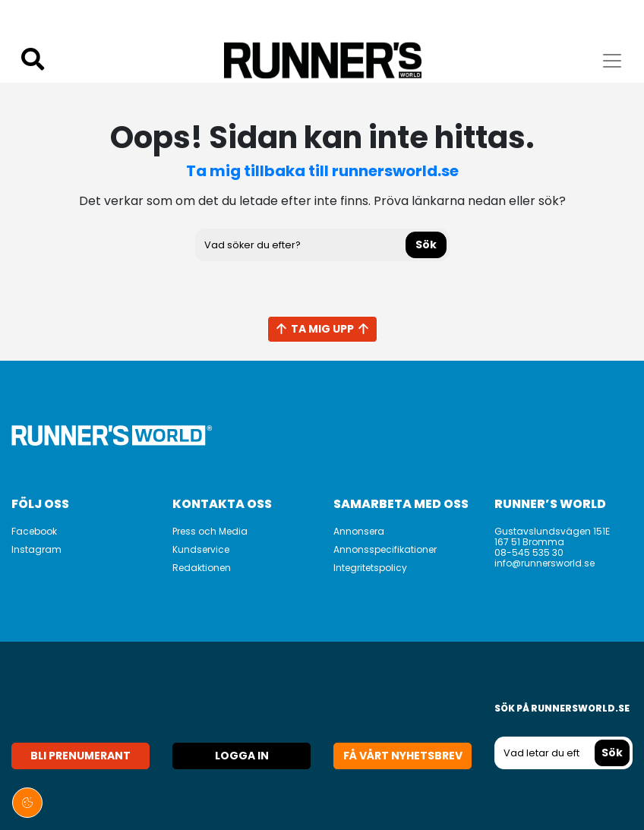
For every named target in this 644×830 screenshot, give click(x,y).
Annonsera (359, 531)
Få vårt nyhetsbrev (403, 756)
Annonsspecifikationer (385, 549)
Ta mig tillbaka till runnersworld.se (322, 171)
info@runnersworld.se (545, 563)
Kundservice (201, 549)
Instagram (36, 549)
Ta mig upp (322, 329)
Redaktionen (202, 568)
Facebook (34, 531)
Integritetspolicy (370, 568)
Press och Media (210, 531)
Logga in (242, 756)
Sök (426, 245)
